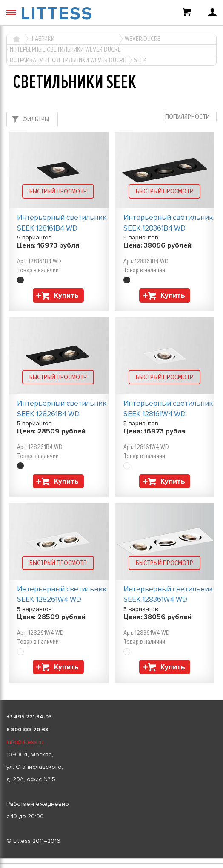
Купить (66, 296)
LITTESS (57, 14)
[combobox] (191, 117)
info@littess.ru (25, 742)
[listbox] (111, 858)
